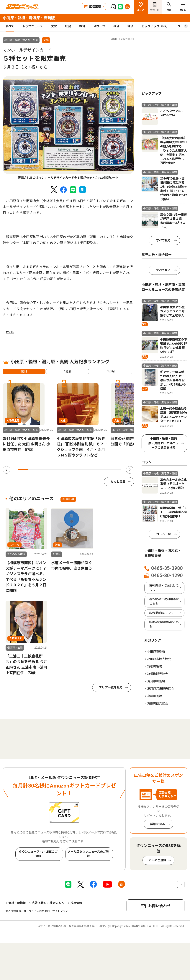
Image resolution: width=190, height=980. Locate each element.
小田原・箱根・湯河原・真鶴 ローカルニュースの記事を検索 (163, 443)
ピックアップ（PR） (155, 26)
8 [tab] (95, 469)
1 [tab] (23, 469)
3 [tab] (43, 469)
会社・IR (155, 10)
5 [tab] (64, 469)
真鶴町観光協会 (158, 704)
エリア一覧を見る (111, 687)
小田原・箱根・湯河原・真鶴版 (29, 18)
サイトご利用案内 (39, 911)
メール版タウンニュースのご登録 (88, 854)
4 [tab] (54, 469)
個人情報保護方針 (16, 911)
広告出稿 (95, 7)
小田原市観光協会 (159, 659)
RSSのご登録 (158, 860)
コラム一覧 (163, 534)
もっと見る (118, 482)
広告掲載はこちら (161, 613)
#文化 (10, 332)
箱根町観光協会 (158, 674)
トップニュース (33, 26)
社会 (68, 26)
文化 (54, 26)
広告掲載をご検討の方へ (48, 903)
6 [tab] (74, 469)
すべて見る (163, 240)
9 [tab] (105, 469)
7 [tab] (85, 469)
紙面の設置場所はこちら (164, 624)
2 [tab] (33, 469)
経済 (130, 26)
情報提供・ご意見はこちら (164, 588)
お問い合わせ (159, 906)
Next (130, 470)
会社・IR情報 (17, 903)
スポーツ (99, 26)
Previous (6, 470)
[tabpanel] (68, 128)
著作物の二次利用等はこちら (164, 601)
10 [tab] (116, 469)
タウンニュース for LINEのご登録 (38, 854)
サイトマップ (60, 911)
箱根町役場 (155, 666)
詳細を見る (158, 824)
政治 (116, 26)
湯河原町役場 (156, 681)
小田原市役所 (156, 652)
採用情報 (76, 903)
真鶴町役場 (155, 696)
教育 (82, 26)
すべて (10, 26)
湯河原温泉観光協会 (160, 689)
